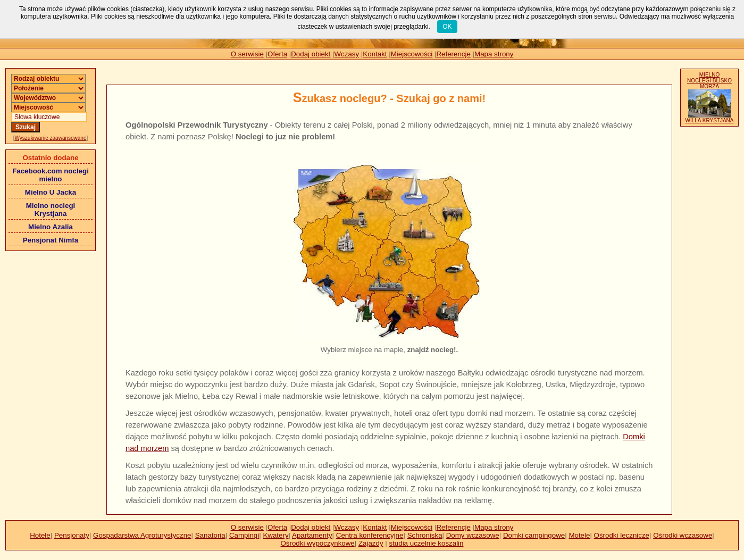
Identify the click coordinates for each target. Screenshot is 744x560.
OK (447, 27)
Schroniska (425, 535)
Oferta (277, 54)
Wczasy (347, 54)
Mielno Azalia (51, 227)
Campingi (244, 535)
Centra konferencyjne (370, 535)
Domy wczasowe (473, 535)
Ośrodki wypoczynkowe (317, 543)
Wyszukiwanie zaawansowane (51, 138)
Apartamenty (312, 535)
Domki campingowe (534, 535)
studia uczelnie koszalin (426, 543)
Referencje (453, 54)
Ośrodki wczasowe (683, 535)
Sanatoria (210, 535)
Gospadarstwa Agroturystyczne (142, 535)
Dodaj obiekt (311, 54)
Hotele (40, 535)
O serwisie (247, 54)
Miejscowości (412, 54)
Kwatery (275, 535)
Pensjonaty (72, 535)
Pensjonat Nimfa (51, 240)
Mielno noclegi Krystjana (51, 210)
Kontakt (375, 54)
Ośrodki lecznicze (622, 535)
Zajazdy (371, 543)
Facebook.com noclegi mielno (51, 175)
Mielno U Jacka (51, 192)
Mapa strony (494, 54)
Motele (579, 535)
